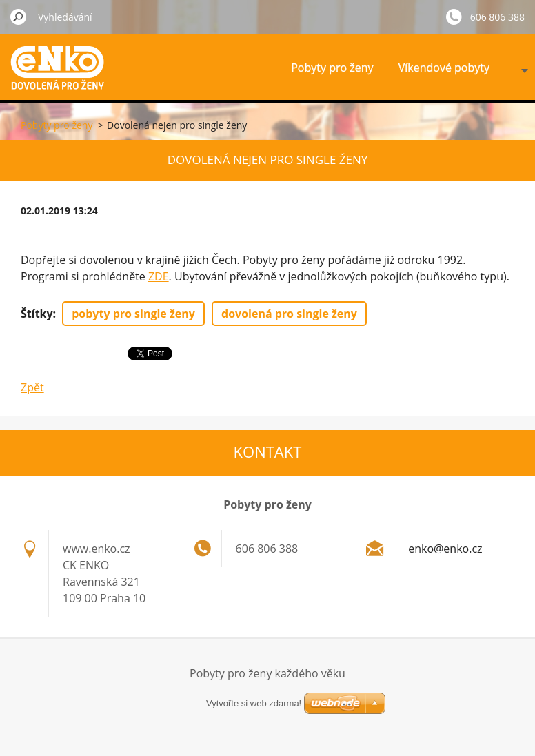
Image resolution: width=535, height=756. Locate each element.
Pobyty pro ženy (332, 68)
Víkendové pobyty (444, 68)
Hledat (19, 17)
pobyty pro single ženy (133, 314)
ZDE (159, 276)
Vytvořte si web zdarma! (254, 703)
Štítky (37, 314)
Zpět (32, 387)
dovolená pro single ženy (289, 314)
